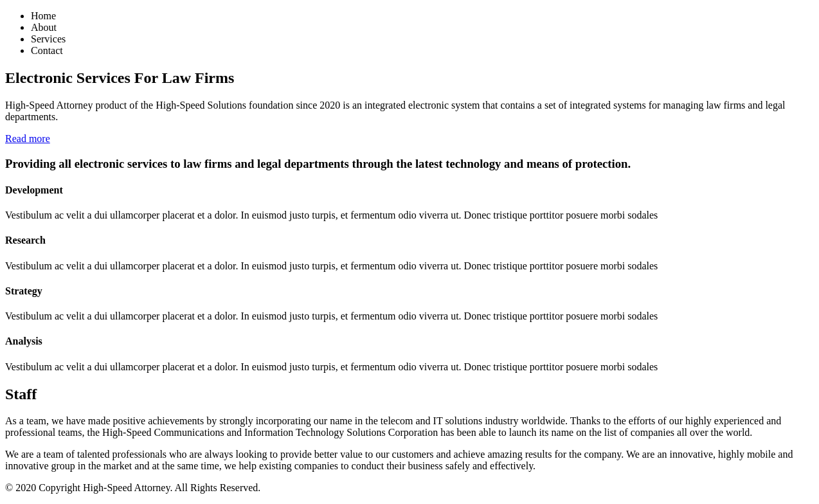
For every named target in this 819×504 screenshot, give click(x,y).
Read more (28, 139)
